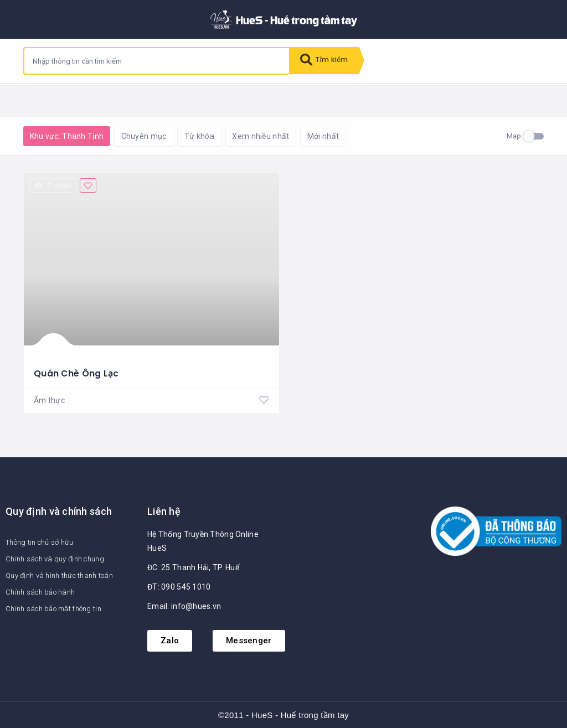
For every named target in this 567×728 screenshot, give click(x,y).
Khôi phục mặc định (170, 100)
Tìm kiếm (326, 61)
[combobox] (157, 61)
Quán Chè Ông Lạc (76, 372)
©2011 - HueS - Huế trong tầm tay (283, 714)
